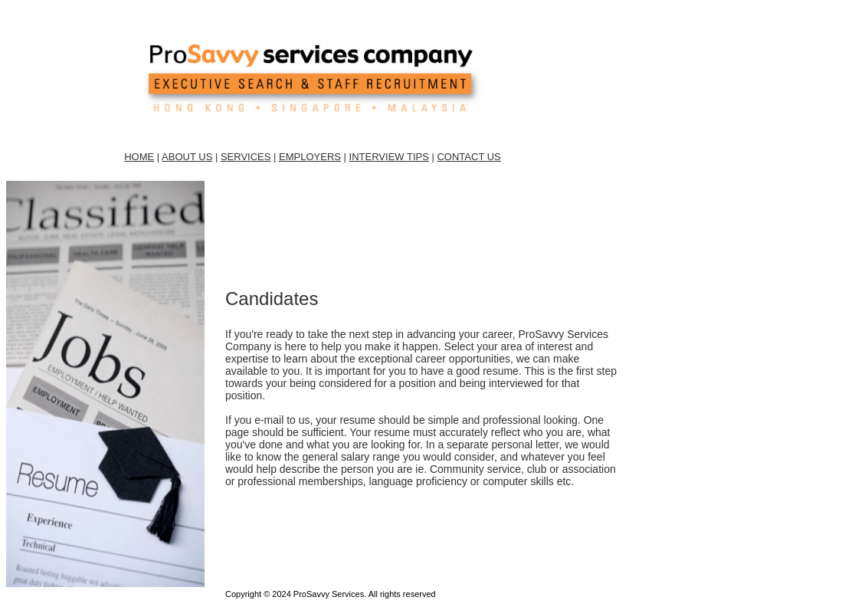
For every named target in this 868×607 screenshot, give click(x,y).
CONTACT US (468, 157)
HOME (139, 157)
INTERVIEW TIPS (389, 157)
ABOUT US (187, 157)
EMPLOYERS (310, 157)
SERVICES (246, 157)
